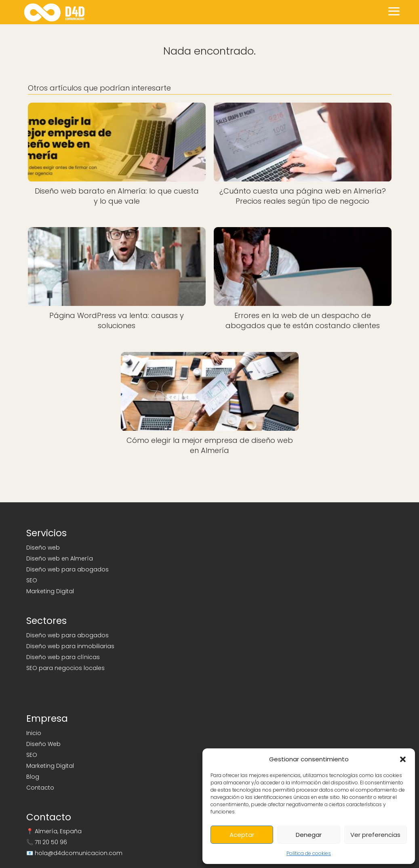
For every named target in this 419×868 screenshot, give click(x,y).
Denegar (309, 835)
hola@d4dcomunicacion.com (79, 853)
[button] (403, 759)
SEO (32, 580)
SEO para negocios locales (65, 668)
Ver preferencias (375, 835)
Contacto (40, 788)
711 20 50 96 (51, 842)
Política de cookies (309, 853)
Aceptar (242, 835)
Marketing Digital (50, 591)
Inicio (34, 733)
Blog (33, 777)
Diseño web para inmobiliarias (70, 646)
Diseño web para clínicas (63, 657)
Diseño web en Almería (60, 558)
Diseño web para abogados (67, 569)
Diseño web (43, 548)
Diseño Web (43, 744)
